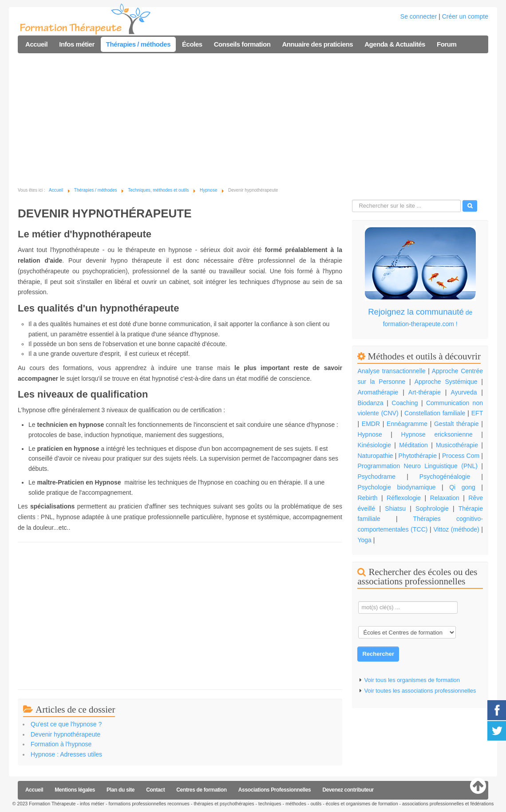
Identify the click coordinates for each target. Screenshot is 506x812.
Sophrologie (432, 508)
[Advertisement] (253, 120)
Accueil (36, 44)
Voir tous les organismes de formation (412, 680)
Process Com (461, 456)
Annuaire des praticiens (317, 44)
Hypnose (370, 434)
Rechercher (378, 654)
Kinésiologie (374, 445)
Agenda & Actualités (395, 44)
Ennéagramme (407, 424)
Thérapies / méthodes (138, 44)
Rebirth (367, 498)
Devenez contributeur (348, 790)
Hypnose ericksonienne (437, 434)
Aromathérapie (378, 392)
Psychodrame (376, 477)
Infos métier (77, 44)
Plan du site (121, 790)
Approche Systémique (446, 382)
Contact (155, 790)
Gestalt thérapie (457, 424)
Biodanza (370, 403)
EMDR (371, 424)
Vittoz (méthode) (456, 529)
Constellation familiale (435, 413)
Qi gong (465, 487)
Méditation (413, 445)
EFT (477, 413)
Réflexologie (404, 498)
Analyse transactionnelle (391, 371)
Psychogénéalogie (445, 477)
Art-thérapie (425, 392)
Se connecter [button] (419, 16)
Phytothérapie (418, 456)
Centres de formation (202, 790)
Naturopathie (375, 456)
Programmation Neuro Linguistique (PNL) (417, 466)
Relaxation (445, 498)
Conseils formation (242, 44)
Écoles (192, 44)
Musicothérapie (457, 445)
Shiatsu (395, 508)
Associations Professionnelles (275, 790)
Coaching (405, 403)
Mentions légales (75, 790)
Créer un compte (465, 16)
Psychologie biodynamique (396, 487)
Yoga (364, 540)
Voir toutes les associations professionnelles (420, 691)
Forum (447, 44)
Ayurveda (464, 392)
